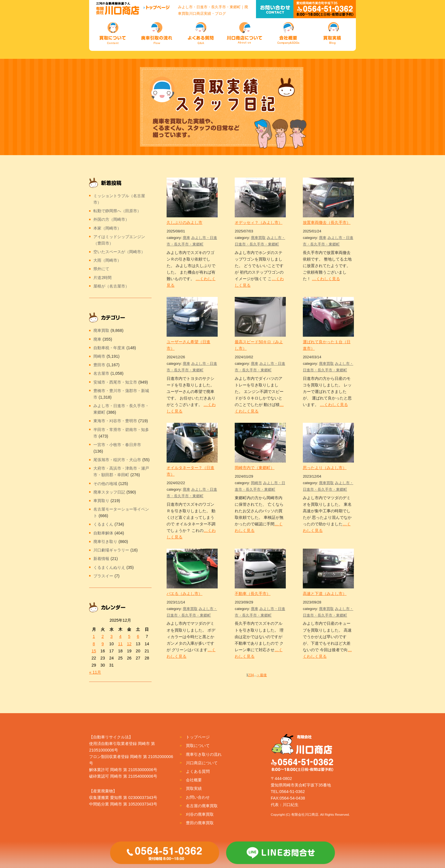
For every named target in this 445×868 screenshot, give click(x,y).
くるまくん (103, 524)
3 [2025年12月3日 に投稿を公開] (112, 636)
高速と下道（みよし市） (325, 594)
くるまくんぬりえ (109, 567)
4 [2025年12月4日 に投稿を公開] (120, 636)
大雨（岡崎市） (107, 260)
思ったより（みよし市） (325, 468)
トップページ (198, 737)
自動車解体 (103, 533)
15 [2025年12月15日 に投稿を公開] (94, 651)
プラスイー (103, 576)
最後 (263, 675)
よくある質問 (198, 771)
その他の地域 (105, 484)
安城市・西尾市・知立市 (115, 382)
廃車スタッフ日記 (109, 492)
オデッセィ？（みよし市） (259, 222)
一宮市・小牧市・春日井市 (117, 445)
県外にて (101, 269)
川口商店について (202, 763)
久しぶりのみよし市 (184, 222)
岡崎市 (256, 483)
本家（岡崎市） (107, 228)
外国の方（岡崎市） (111, 219)
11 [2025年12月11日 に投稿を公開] (120, 644)
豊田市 (99, 365)
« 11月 (95, 672)
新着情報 (101, 559)
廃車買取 (258, 238)
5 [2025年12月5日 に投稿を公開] (129, 636)
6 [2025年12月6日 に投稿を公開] (138, 636)
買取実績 (194, 788)
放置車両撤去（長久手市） (327, 222)
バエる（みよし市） (184, 594)
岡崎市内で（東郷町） (255, 468)
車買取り (101, 501)
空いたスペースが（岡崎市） (119, 252)
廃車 (186, 238)
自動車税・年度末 (109, 348)
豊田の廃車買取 (200, 823)
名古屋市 (101, 373)
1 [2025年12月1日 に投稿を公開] (94, 636)
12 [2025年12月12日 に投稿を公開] (129, 644)
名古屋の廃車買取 (202, 806)
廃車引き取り (105, 542)
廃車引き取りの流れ (204, 754)
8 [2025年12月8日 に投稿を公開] (94, 644)
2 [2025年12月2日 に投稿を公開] (103, 636)
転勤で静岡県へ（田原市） (117, 211)
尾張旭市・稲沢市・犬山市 (117, 460)
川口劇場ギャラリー (111, 550)
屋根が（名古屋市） (111, 286)
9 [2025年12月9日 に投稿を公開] (103, 644)
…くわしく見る (326, 279)
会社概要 (194, 780)
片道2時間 (102, 278)
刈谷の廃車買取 (200, 814)
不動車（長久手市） (253, 594)
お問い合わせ (198, 797)
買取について (198, 746)
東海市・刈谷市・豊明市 (115, 421)
